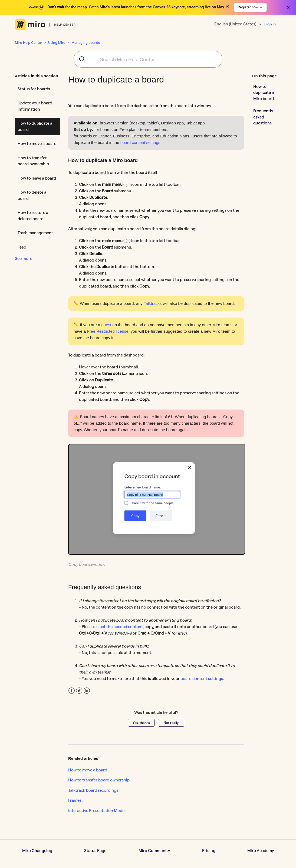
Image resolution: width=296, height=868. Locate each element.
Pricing (209, 851)
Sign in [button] (270, 24)
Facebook (72, 691)
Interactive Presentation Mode (96, 811)
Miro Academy (261, 851)
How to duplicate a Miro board (264, 93)
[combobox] (148, 59)
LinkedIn (87, 691)
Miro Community (154, 851)
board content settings (140, 142)
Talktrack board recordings (93, 790)
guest (106, 325)
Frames (75, 800)
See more (24, 258)
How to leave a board (37, 178)
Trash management (35, 233)
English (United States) (236, 24)
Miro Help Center (29, 42)
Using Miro (57, 42)
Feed (22, 247)
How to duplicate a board (35, 126)
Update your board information (35, 106)
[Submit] (80, 59)
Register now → (250, 7)
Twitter (79, 691)
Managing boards (86, 42)
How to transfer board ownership (33, 161)
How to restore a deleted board (33, 216)
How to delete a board (32, 195)
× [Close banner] (288, 7)
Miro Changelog (37, 851)
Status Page (95, 851)
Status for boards (34, 89)
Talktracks (153, 303)
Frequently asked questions (263, 117)
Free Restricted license (108, 331)
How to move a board (37, 143)
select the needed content (119, 627)
